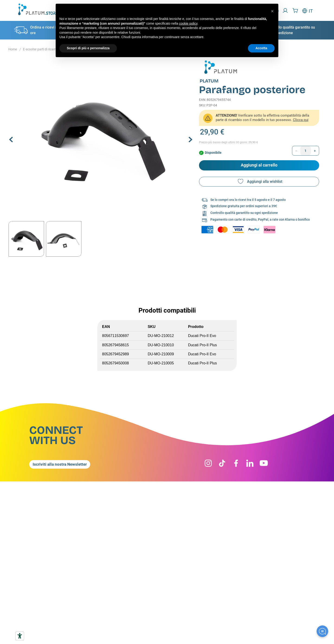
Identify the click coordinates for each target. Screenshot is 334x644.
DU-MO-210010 (161, 345)
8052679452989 (116, 354)
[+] (315, 151)
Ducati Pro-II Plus (202, 345)
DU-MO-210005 (161, 363)
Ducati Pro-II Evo (202, 336)
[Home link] (13, 49)
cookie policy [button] (188, 23)
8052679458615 (116, 345)
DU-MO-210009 (161, 354)
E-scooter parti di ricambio (42, 49)
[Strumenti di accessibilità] (20, 636)
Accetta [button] (261, 48)
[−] (296, 151)
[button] (101, 135)
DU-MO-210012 (161, 336)
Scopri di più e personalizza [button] (88, 48)
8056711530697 (116, 336)
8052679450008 (116, 363)
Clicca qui (301, 120)
